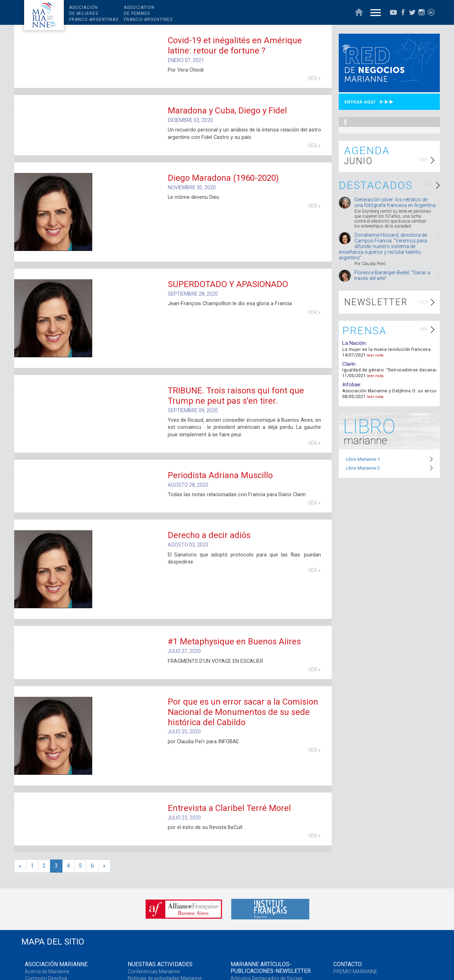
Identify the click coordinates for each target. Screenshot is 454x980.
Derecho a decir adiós (209, 535)
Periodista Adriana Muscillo (220, 475)
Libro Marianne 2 (363, 468)
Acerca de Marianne (47, 971)
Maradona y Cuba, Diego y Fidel (227, 111)
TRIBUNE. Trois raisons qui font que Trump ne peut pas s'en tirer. (236, 396)
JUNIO (358, 161)
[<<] (20, 866)
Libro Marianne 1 (363, 459)
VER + (314, 78)
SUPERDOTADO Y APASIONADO (228, 284)
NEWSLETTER (376, 302)
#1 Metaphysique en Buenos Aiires (234, 642)
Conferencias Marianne (154, 971)
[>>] (104, 866)
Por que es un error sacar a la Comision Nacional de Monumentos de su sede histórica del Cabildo (243, 712)
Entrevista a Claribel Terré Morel (229, 808)
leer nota (375, 355)
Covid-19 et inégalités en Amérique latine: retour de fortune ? (235, 46)
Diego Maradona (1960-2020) (223, 178)
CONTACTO (348, 964)
